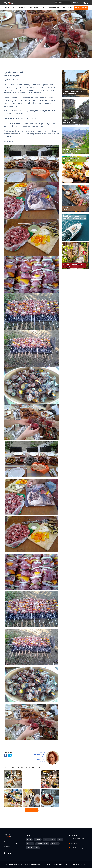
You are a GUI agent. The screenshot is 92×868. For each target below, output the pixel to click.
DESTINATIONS (34, 8)
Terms (49, 864)
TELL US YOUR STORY (81, 8)
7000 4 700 (74, 843)
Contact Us (85, 864)
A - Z (43, 8)
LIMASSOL (38, 840)
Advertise (67, 864)
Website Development (34, 865)
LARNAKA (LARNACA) (49, 840)
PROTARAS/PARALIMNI (42, 844)
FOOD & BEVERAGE (34, 767)
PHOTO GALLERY (68, 8)
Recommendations (54, 8)
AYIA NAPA (30, 844)
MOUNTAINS (55, 844)
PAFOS (60, 840)
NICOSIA (29, 840)
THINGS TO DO (22, 8)
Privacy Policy (57, 864)
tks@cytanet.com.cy (77, 848)
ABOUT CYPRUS (10, 8)
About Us (76, 864)
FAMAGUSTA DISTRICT (33, 848)
